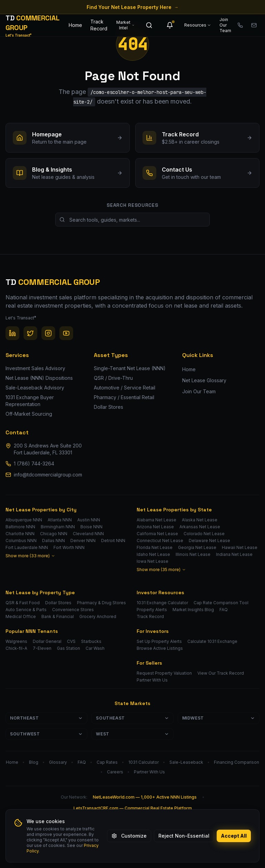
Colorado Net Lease (204, 534)
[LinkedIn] (12, 333)
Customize (129, 836)
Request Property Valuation (164, 673)
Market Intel (125, 25)
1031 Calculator (144, 762)
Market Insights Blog (193, 610)
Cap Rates (107, 762)
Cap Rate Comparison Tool (221, 603)
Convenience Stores (73, 610)
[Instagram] (48, 333)
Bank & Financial (58, 616)
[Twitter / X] (30, 333)
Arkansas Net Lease (200, 527)
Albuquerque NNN (24, 520)
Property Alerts (152, 610)
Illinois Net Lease (193, 554)
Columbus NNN (21, 541)
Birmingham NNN (58, 527)
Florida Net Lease (155, 547)
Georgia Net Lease (197, 547)
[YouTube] (66, 333)
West (132, 734)
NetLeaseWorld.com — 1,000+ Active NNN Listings (145, 797)
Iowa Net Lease (153, 561)
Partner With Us (152, 680)
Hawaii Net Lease (240, 547)
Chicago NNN (54, 534)
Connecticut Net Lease (160, 541)
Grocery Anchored (98, 616)
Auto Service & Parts (26, 610)
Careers (115, 772)
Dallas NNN (53, 541)
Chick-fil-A (16, 648)
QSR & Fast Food (23, 603)
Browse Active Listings (160, 648)
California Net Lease (157, 534)
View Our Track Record (221, 673)
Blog (34, 762)
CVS (71, 641)
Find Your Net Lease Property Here (132, 7)
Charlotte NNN (20, 534)
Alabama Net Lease (156, 520)
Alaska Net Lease (200, 520)
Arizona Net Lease (155, 527)
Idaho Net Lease (153, 554)
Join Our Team (225, 25)
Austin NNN (89, 520)
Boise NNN (91, 527)
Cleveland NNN (88, 534)
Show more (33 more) (30, 556)
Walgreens (16, 641)
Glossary (58, 762)
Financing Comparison (237, 762)
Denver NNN (83, 541)
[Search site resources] (132, 220)
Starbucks (91, 641)
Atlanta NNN (60, 520)
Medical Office (21, 616)
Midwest (219, 718)
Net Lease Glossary (204, 380)
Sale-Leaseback (186, 762)
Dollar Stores (58, 603)
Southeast (132, 718)
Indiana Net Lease (234, 554)
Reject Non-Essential (184, 836)
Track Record (99, 25)
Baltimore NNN (20, 527)
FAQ (224, 610)
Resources (198, 25)
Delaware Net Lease (209, 541)
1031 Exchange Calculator (162, 603)
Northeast (46, 718)
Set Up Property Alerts (159, 641)
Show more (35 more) (161, 570)
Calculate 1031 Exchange (212, 641)
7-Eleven (42, 648)
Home (75, 25)
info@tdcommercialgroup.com (48, 475)
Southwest (46, 734)
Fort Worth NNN (69, 547)
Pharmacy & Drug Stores (101, 603)
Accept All (234, 836)
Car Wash (95, 648)
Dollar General (47, 641)
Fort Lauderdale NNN (27, 547)
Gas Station (68, 648)
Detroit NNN (113, 541)
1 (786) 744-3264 (34, 464)
